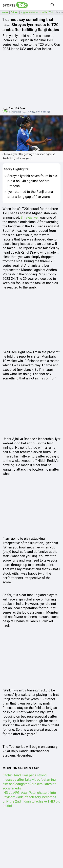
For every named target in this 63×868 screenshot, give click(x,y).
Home (5, 12)
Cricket (15, 12)
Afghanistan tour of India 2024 (37, 12)
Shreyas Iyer (30, 218)
